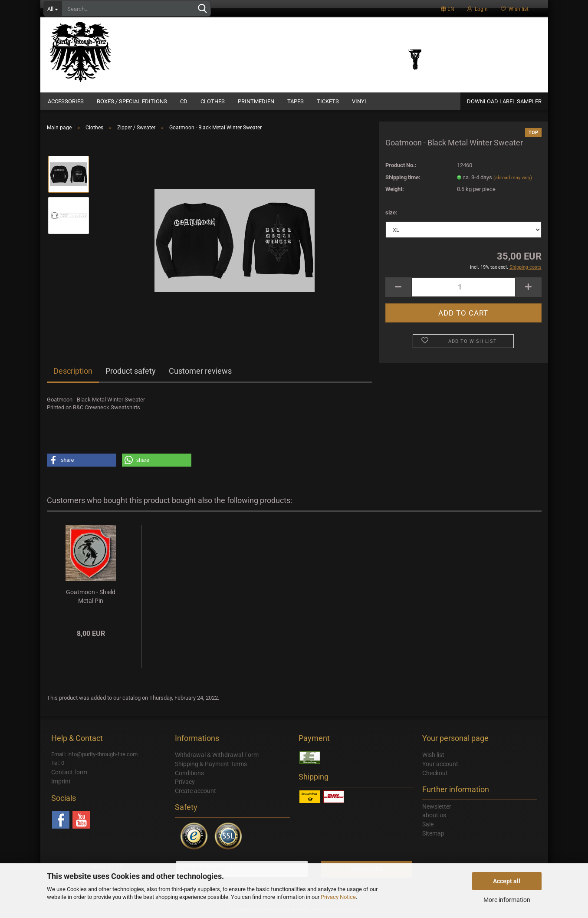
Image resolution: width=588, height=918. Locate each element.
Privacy (185, 782)
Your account (440, 764)
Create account (195, 791)
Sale (428, 824)
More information (507, 900)
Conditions (189, 773)
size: (391, 212)
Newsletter (437, 806)
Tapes (296, 101)
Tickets (328, 101)
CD (184, 101)
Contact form (69, 772)
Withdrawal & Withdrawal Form (217, 755)
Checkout (435, 773)
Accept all (507, 881)
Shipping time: (403, 177)
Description (73, 371)
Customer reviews (200, 371)
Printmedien (256, 101)
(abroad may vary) (513, 178)
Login (478, 9)
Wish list (515, 9)
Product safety (131, 371)
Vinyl (360, 101)
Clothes (213, 101)
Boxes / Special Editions (132, 101)
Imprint (61, 781)
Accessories (66, 101)
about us (434, 815)
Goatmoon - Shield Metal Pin (91, 596)
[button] (82, 460)
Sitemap (433, 833)
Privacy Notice (338, 897)
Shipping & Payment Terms (211, 764)
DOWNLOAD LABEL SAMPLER (504, 101)
